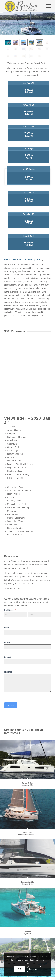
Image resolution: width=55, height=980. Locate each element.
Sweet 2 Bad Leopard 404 (27, 784)
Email (7, 628)
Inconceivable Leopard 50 (28, 883)
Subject (8, 657)
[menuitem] (47, 6)
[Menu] (47, 6)
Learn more (34, 969)
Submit (11, 705)
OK (19, 969)
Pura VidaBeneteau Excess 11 (27, 833)
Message (9, 672)
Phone (7, 642)
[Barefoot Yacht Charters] (23, 6)
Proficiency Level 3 (34, 259)
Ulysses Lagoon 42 (27, 932)
